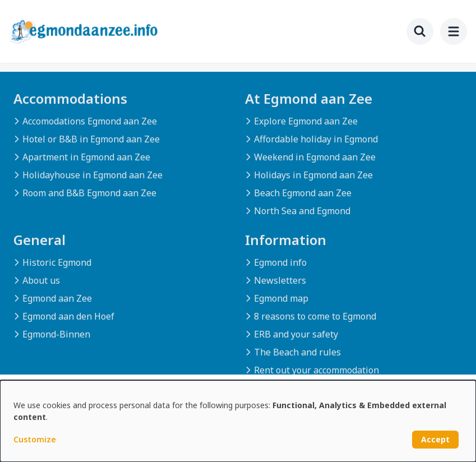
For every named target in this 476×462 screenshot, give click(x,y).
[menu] (454, 31)
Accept (435, 439)
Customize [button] (35, 439)
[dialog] (238, 421)
